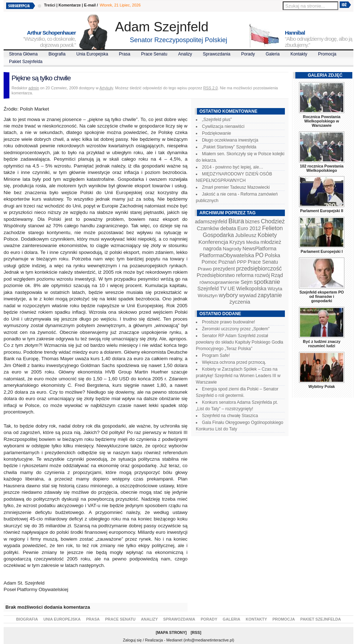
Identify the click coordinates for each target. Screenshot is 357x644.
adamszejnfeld (211, 222)
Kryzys (237, 242)
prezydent (224, 269)
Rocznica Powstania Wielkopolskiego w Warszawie (322, 121)
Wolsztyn (208, 296)
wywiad (248, 295)
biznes (252, 222)
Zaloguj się (132, 640)
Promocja (327, 54)
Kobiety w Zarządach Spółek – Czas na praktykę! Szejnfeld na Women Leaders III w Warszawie (238, 376)
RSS (196, 632)
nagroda (212, 249)
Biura (236, 221)
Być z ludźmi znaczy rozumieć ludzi (322, 344)
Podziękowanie (217, 133)
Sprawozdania (217, 54)
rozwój (263, 275)
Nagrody (232, 249)
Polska (272, 255)
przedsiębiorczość (259, 269)
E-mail (90, 5)
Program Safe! (216, 355)
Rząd (277, 275)
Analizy (185, 54)
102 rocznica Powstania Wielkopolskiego (321, 168)
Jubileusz (246, 235)
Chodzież (273, 221)
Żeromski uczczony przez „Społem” (236, 329)
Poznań (227, 262)
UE (231, 289)
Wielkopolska (251, 289)
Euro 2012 (249, 228)
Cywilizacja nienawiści (223, 126)
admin (34, 88)
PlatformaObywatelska (227, 255)
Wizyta (275, 289)
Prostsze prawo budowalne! (228, 322)
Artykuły (106, 88)
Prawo (205, 269)
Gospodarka (218, 235)
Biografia (57, 54)
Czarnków (208, 228)
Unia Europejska (92, 54)
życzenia (240, 302)
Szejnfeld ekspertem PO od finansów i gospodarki (321, 296)
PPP (242, 262)
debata (228, 228)
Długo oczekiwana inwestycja (230, 140)
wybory (228, 295)
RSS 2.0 (211, 88)
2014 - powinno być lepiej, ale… (233, 167)
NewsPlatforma (259, 249)
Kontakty (299, 54)
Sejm (246, 282)
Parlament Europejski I (322, 251)
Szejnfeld (208, 289)
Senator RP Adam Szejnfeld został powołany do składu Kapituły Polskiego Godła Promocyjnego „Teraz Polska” (239, 342)
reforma (245, 275)
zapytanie (270, 295)
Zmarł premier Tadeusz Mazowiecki (236, 187)
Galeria (273, 54)
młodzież (271, 242)
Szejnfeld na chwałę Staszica (230, 416)
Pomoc (209, 262)
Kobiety (267, 235)
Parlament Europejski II (321, 211)
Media (253, 242)
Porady (248, 54)
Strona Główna (23, 54)
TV (223, 289)
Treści (50, 5)
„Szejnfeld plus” (217, 120)
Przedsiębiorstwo (216, 275)
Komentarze (70, 5)
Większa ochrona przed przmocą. (234, 362)
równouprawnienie (219, 282)
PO (259, 255)
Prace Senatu (154, 54)
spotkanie (267, 282)
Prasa (125, 54)
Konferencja (213, 242)
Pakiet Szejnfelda (26, 62)
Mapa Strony (171, 632)
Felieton (273, 228)
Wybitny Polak (322, 386)
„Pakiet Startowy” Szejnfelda (229, 147)
